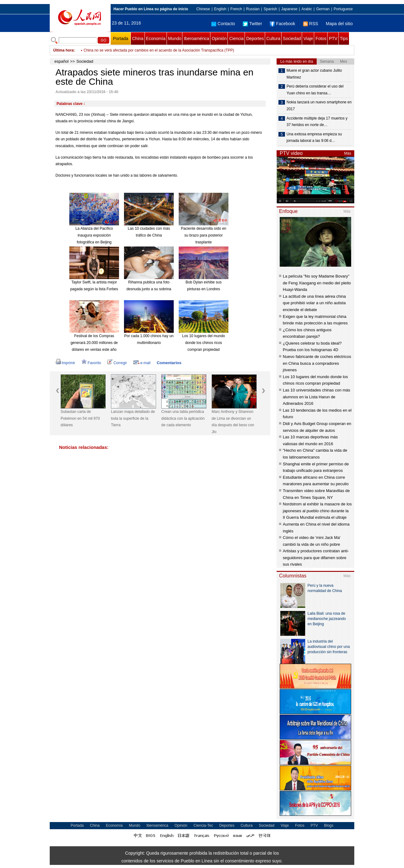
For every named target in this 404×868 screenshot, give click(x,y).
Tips (344, 38)
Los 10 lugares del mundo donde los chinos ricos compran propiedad (204, 343)
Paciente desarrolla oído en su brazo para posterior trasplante (204, 235)
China (138, 38)
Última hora (63, 50)
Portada (120, 38)
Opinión (219, 38)
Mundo (175, 38)
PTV (333, 38)
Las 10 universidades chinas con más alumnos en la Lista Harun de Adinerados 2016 (317, 397)
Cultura (273, 38)
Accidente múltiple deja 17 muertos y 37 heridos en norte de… (317, 122)
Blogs (329, 825)
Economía (156, 38)
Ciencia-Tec (203, 825)
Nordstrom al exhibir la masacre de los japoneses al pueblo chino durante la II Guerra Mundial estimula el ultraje (317, 511)
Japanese (289, 9)
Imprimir (65, 363)
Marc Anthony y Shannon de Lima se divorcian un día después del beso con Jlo (233, 422)
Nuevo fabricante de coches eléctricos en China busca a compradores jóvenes (317, 363)
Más (348, 153)
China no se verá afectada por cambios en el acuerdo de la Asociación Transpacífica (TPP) (159, 50)
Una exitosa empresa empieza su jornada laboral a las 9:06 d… (314, 138)
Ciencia (236, 38)
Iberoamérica (196, 38)
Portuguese (343, 9)
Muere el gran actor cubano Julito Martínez (314, 74)
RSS (311, 24)
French (236, 9)
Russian (253, 9)
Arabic (307, 9)
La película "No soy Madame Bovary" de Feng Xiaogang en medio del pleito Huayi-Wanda (317, 283)
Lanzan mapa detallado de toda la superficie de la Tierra (133, 418)
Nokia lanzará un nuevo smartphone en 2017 (319, 106)
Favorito (91, 363)
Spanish (270, 9)
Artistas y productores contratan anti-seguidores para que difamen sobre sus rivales (316, 558)
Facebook (282, 24)
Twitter (252, 24)
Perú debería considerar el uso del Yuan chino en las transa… (315, 90)
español (62, 61)
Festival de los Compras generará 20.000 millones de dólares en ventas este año (94, 343)
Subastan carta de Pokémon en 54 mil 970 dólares (80, 418)
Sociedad (292, 38)
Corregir (117, 363)
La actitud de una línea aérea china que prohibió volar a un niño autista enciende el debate (314, 303)
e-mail (142, 363)
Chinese (203, 9)
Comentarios (169, 363)
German (323, 9)
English (220, 9)
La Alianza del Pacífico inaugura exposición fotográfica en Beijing (94, 235)
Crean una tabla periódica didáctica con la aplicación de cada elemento (183, 418)
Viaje (308, 38)
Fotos (321, 38)
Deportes (255, 38)
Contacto (223, 24)
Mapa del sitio (339, 24)
